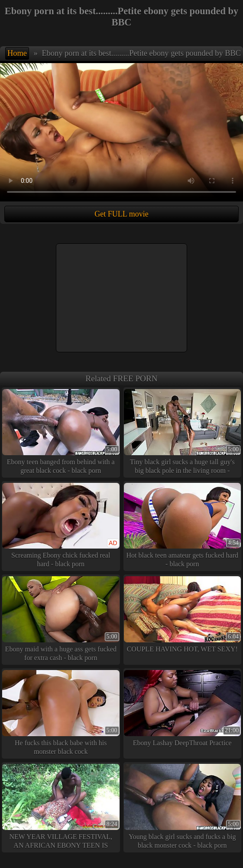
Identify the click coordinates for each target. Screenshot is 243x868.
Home (17, 53)
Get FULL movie (121, 214)
